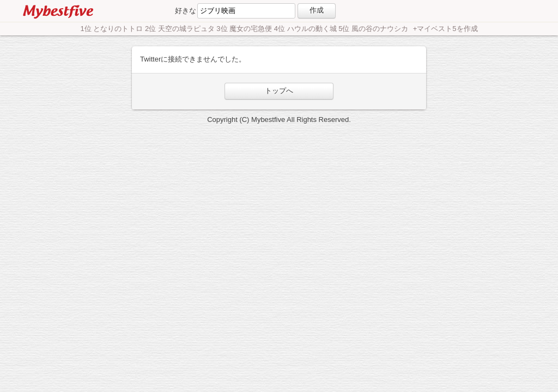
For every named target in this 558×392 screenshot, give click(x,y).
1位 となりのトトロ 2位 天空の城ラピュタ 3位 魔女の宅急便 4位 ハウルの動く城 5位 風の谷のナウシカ (245, 29)
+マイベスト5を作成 (445, 29)
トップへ (279, 91)
